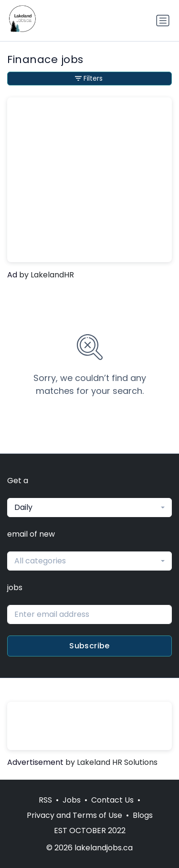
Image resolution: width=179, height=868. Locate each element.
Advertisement (35, 762)
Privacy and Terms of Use (74, 815)
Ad (12, 275)
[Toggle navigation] (163, 21)
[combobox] (89, 508)
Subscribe (89, 646)
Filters (89, 78)
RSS (45, 800)
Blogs (143, 815)
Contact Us (112, 800)
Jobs (72, 800)
